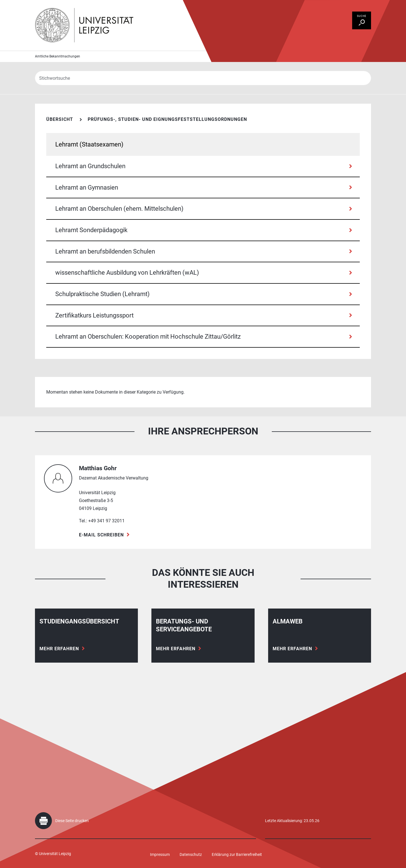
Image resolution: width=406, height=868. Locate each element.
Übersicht (60, 119)
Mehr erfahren (59, 649)
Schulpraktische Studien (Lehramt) (102, 294)
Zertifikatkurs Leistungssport (94, 315)
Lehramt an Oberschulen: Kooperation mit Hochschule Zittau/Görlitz (148, 337)
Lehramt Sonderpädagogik (91, 230)
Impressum (160, 854)
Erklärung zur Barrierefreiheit (237, 854)
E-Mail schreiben (101, 535)
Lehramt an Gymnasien (87, 187)
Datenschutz (191, 854)
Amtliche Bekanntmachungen (58, 56)
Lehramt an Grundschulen (90, 166)
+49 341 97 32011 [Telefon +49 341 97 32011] (106, 521)
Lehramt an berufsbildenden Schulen (105, 251)
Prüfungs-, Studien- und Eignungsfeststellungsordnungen (167, 119)
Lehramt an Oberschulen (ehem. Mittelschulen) (119, 209)
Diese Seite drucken (72, 821)
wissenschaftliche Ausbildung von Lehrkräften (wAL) (127, 273)
